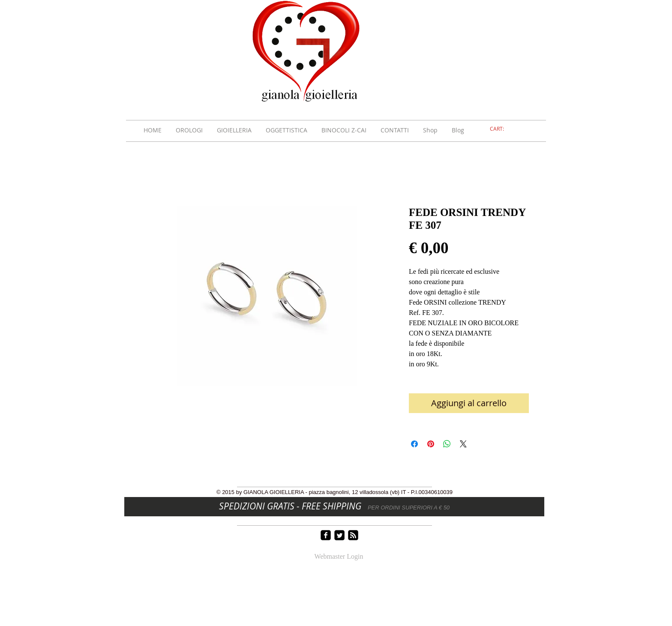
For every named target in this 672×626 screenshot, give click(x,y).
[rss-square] (353, 535)
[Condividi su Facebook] (414, 444)
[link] (502, 129)
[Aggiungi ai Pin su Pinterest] (431, 444)
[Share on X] (463, 444)
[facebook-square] (326, 535)
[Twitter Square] (339, 535)
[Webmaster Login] (339, 557)
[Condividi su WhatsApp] (447, 444)
